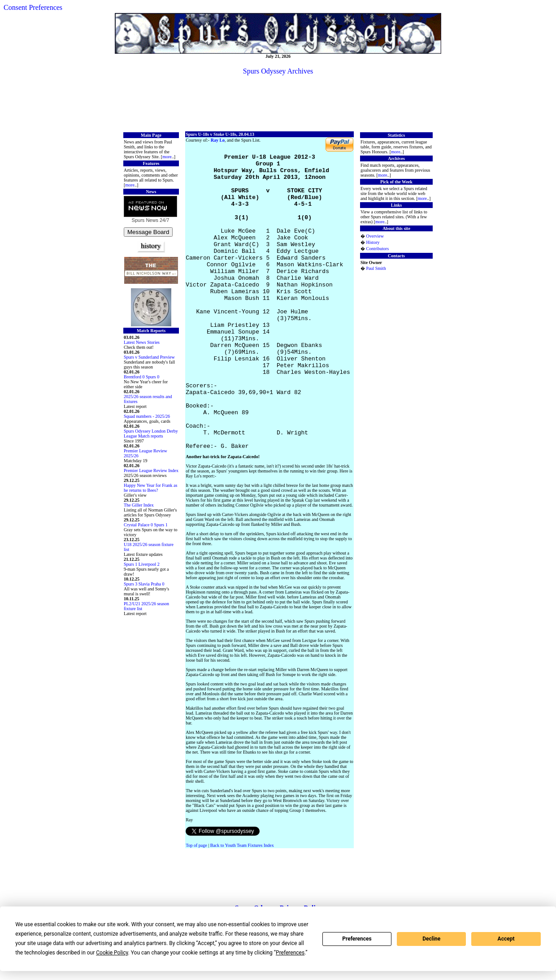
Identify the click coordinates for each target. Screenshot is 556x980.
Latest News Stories (142, 342)
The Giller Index (139, 505)
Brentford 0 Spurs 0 (141, 377)
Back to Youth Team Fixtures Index (242, 906)
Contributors (377, 249)
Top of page (196, 906)
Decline (431, 939)
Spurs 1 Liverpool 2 (142, 564)
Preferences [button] (290, 953)
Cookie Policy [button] (112, 953)
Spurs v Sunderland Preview (149, 357)
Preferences (357, 939)
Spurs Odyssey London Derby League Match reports (151, 434)
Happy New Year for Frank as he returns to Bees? (150, 488)
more (167, 157)
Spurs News (145, 220)
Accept (506, 939)
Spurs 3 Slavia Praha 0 (144, 584)
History (373, 242)
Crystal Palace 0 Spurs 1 (146, 525)
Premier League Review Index (151, 470)
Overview (375, 236)
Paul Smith (376, 268)
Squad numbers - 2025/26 (147, 416)
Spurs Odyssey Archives (278, 71)
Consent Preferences (33, 7)
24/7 (164, 220)
